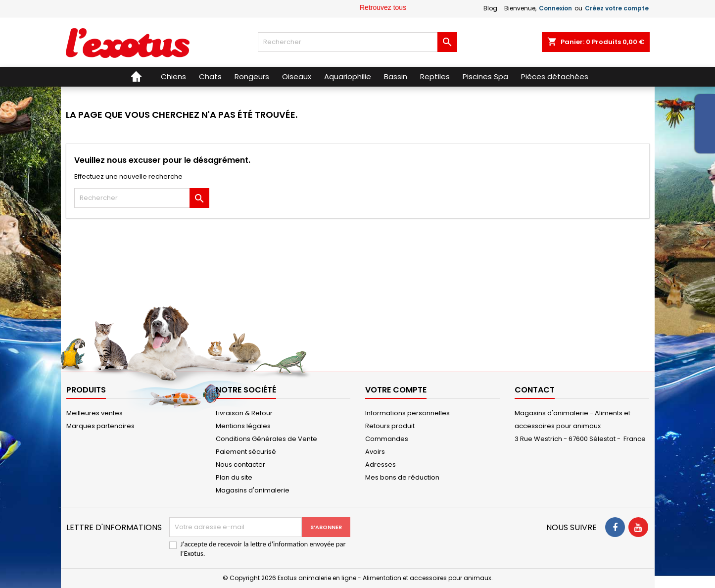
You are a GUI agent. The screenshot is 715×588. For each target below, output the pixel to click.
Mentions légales (243, 426)
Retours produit (390, 426)
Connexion (555, 8)
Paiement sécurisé (246, 452)
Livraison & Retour (244, 413)
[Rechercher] (357, 42)
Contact (535, 390)
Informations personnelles (407, 413)
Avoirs (375, 452)
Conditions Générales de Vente (266, 439)
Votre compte (396, 390)
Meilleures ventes (95, 413)
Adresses (381, 465)
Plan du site (234, 477)
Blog (490, 8)
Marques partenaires (100, 426)
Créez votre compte (617, 8)
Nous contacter (240, 465)
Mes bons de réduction (402, 477)
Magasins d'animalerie (253, 490)
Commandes (387, 439)
